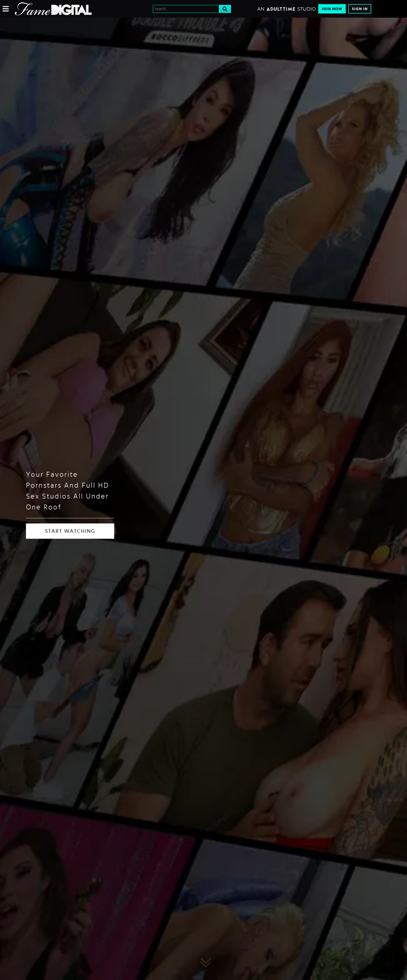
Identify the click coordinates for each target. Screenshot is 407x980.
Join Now (332, 9)
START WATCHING (70, 531)
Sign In (360, 9)
